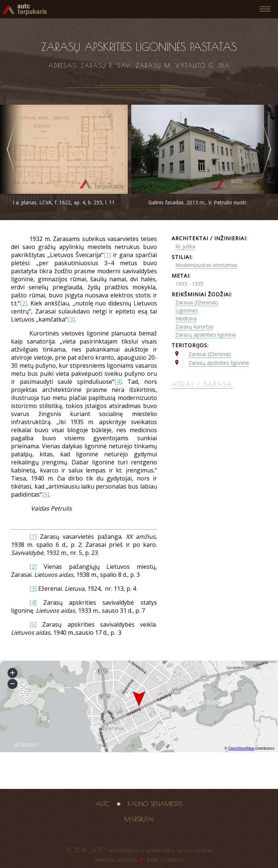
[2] (23, 303)
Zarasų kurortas (194, 327)
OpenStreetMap (241, 748)
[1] (107, 255)
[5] (45, 494)
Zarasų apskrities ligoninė (206, 335)
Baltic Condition (166, 860)
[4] (118, 382)
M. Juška (185, 246)
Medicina (186, 318)
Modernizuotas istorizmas (206, 265)
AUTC (103, 804)
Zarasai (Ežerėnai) (197, 302)
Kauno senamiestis (155, 804)
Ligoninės (187, 310)
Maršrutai (139, 819)
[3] (71, 319)
